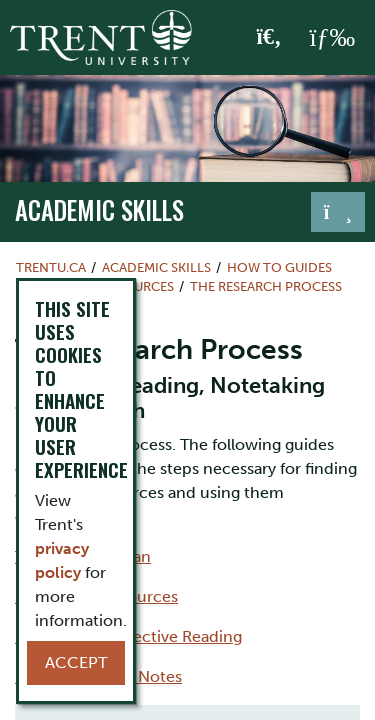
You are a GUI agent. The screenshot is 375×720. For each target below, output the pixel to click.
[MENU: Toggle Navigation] (332, 38)
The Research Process (266, 286)
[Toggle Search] (269, 38)
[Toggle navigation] (338, 212)
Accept (76, 662)
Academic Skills (99, 210)
